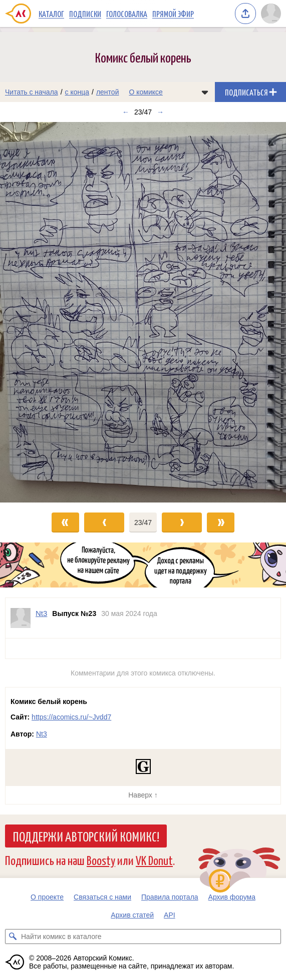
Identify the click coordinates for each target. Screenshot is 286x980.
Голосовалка (127, 13)
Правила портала (170, 897)
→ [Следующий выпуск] (160, 112)
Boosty (101, 860)
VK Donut (154, 860)
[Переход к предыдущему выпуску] (36, 312)
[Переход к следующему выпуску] (143, 312)
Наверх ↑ (143, 795)
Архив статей (132, 915)
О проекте (47, 897)
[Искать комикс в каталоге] (13, 936)
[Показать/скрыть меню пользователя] (271, 13)
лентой (108, 92)
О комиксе (146, 92)
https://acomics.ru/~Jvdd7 (71, 717)
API (170, 915)
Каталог (51, 13)
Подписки (85, 13)
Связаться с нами (102, 897)
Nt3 (42, 734)
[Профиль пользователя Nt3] (21, 618)
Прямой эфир (173, 13)
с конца (77, 92)
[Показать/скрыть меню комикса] (205, 92)
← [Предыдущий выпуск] (126, 112)
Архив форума (232, 897)
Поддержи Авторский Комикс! (86, 836)
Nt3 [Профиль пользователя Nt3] (41, 613)
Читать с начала (32, 92)
